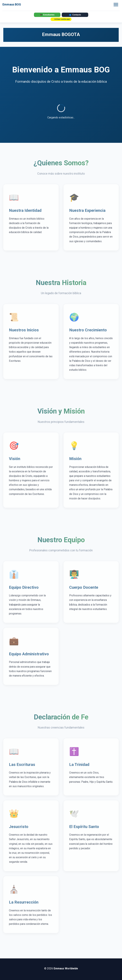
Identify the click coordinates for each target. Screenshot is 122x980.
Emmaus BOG (12, 4)
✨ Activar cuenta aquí (61, 19)
